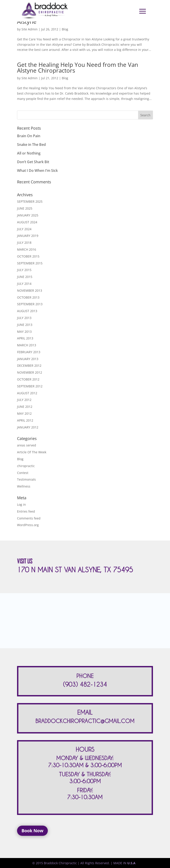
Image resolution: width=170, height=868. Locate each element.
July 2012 (24, 400)
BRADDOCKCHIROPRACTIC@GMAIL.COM (85, 721)
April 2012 (25, 420)
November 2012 (30, 372)
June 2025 (25, 208)
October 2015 (28, 256)
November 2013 (30, 290)
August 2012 (27, 393)
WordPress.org (28, 525)
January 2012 (28, 427)
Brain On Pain (29, 136)
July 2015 (24, 270)
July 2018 (24, 243)
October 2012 (28, 379)
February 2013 (29, 352)
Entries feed (26, 511)
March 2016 (27, 249)
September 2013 (30, 304)
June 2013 (25, 325)
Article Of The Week (32, 452)
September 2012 (30, 386)
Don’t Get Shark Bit (33, 162)
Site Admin (30, 29)
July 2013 (24, 318)
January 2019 (28, 236)
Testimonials (26, 479)
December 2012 (29, 366)
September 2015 (30, 263)
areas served (27, 445)
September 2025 (30, 201)
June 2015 (25, 277)
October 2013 (28, 297)
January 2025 (28, 215)
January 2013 (28, 359)
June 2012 (25, 407)
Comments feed (29, 518)
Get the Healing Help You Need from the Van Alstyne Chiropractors (78, 67)
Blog (65, 29)
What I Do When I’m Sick (37, 170)
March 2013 (27, 345)
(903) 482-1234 (85, 685)
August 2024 (27, 222)
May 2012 (24, 413)
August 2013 (27, 311)
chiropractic (26, 466)
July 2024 (24, 229)
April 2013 (25, 338)
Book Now (32, 831)
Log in (21, 504)
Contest (23, 473)
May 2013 (24, 332)
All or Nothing (29, 153)
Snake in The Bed (31, 145)
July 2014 (24, 284)
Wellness (24, 486)
